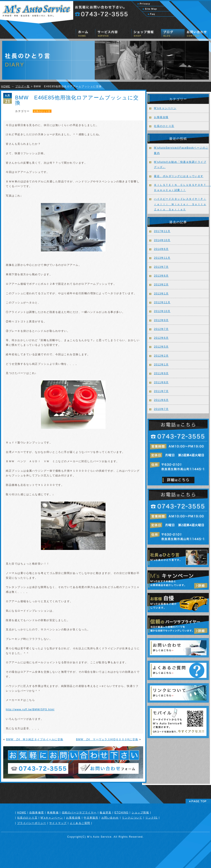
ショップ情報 (140, 813)
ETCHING (122, 813)
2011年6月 (161, 400)
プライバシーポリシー (32, 823)
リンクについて (132, 818)
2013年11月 (162, 258)
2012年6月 (161, 338)
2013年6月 (161, 276)
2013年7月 (161, 267)
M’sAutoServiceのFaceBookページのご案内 (181, 150)
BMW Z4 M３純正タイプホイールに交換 (35, 739)
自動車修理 (37, 813)
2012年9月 (161, 320)
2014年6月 (161, 249)
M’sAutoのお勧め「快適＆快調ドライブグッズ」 (180, 165)
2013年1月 (161, 294)
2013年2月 (161, 285)
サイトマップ (58, 823)
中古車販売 (91, 818)
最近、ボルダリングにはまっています (179, 176)
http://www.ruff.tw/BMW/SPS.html (30, 709)
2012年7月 (161, 329)
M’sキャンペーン (165, 108)
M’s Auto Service (99, 837)
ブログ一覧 (23, 86)
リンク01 (151, 818)
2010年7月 (161, 409)
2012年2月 (161, 356)
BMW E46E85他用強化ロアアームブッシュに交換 (77, 100)
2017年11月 (162, 231)
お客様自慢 (161, 117)
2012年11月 (162, 302)
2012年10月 (162, 311)
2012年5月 (161, 347)
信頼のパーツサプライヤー (79, 813)
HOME (6, 86)
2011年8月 (161, 382)
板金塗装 (105, 813)
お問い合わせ (110, 818)
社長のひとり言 (42, 111)
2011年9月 (161, 373)
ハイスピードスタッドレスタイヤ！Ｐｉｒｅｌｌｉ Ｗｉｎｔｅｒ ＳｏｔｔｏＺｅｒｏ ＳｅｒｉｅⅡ (180, 204)
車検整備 (53, 813)
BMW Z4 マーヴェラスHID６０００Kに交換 (107, 739)
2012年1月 (161, 365)
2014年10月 (162, 240)
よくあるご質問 (80, 823)
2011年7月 (161, 391)
